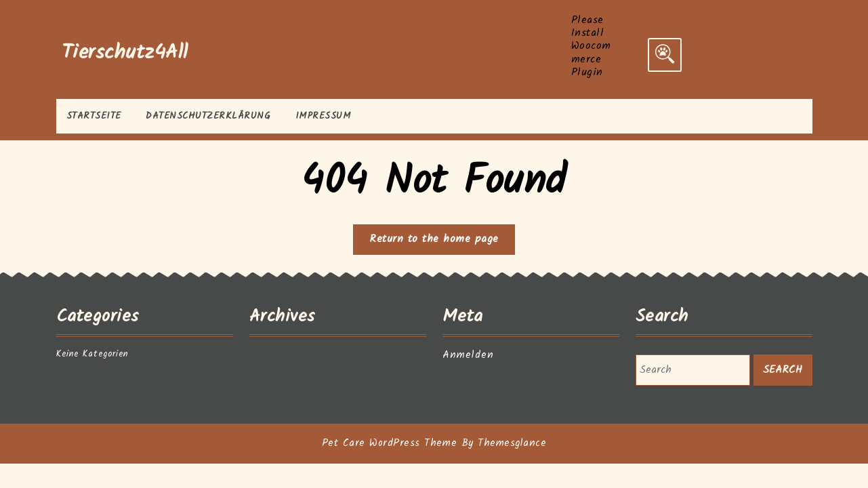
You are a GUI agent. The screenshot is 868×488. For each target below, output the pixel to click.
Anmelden (468, 355)
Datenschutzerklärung (208, 116)
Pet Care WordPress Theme (389, 443)
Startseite (94, 116)
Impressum (324, 116)
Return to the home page (442, 242)
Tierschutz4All (125, 53)
